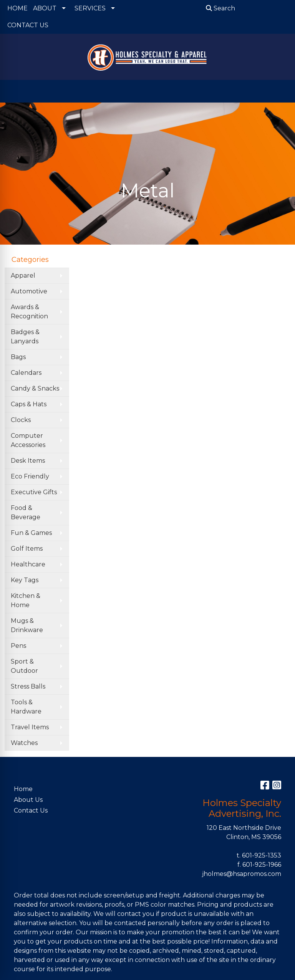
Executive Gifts (34, 492)
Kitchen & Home (26, 600)
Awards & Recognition (29, 312)
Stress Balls (28, 686)
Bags (18, 357)
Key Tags (25, 580)
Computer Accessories (28, 440)
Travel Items (30, 727)
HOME (17, 8)
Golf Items (27, 549)
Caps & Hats (29, 404)
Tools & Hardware (26, 707)
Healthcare (28, 564)
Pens (18, 646)
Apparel (23, 276)
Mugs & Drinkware (27, 625)
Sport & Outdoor (24, 666)
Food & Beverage (26, 512)
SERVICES (90, 8)
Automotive (29, 291)
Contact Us (31, 810)
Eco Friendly (30, 476)
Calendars (26, 373)
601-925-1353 (262, 855)
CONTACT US (28, 25)
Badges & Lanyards (25, 337)
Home (23, 789)
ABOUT (45, 8)
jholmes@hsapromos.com (242, 874)
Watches (24, 743)
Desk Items (28, 461)
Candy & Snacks (35, 388)
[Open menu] (280, 91)
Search (220, 8)
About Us (28, 800)
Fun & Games (31, 533)
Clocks (21, 420)
